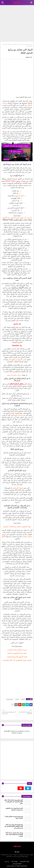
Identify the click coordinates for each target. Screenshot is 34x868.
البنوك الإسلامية (18, 488)
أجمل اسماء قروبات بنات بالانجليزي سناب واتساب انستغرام (14, 809)
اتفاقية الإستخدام (17, 864)
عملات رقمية (20, 44)
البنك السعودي (19, 196)
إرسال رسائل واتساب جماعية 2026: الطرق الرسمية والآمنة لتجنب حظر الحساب (14, 834)
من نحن (7, 861)
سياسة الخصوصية (25, 861)
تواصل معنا (14, 861)
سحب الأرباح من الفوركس (18, 359)
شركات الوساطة (17, 415)
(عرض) (18, 97)
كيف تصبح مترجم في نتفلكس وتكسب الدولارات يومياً (14, 817)
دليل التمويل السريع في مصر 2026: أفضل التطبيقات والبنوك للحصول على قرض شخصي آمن (14, 826)
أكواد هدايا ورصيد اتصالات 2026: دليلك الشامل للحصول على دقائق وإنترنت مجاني (14, 802)
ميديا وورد (9, 866)
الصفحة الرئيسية (28, 44)
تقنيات (17, 699)
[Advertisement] (17, 23)
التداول (23, 699)
